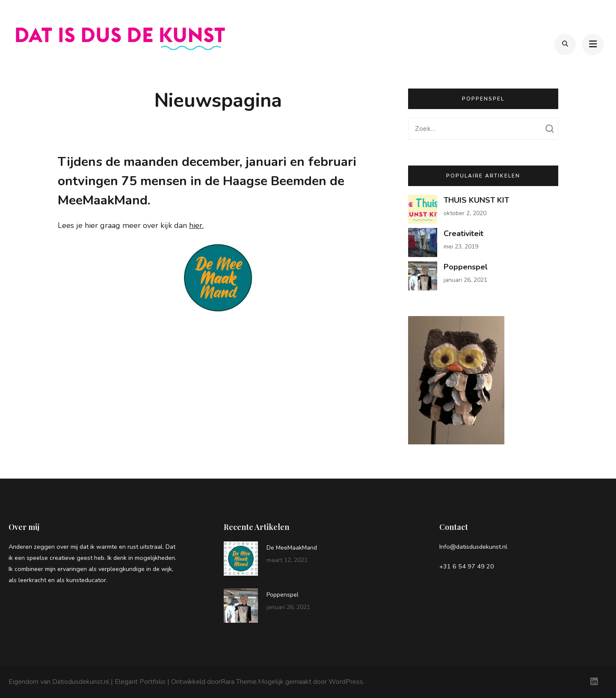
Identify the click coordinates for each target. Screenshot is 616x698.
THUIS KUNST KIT (476, 200)
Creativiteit (463, 234)
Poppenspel (466, 267)
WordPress (346, 682)
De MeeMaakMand (292, 548)
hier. (196, 225)
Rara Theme (239, 682)
